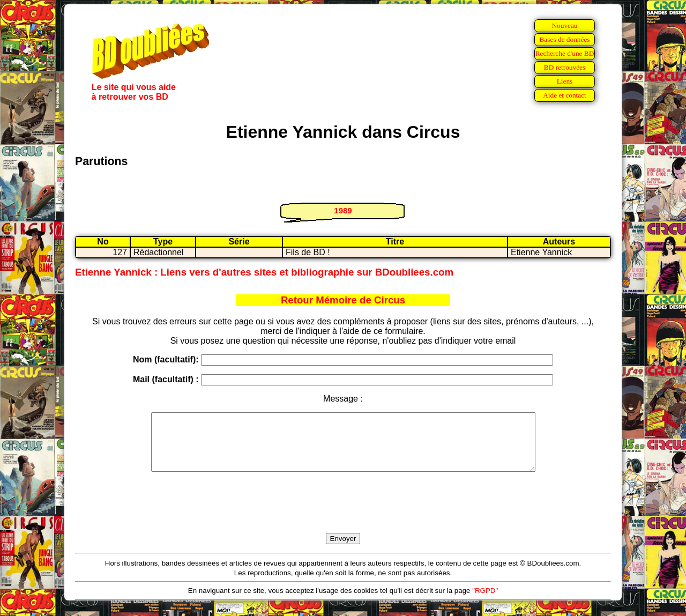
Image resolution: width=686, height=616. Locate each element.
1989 (343, 210)
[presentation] (343, 515)
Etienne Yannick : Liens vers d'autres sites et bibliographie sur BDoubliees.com (264, 272)
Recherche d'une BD (565, 53)
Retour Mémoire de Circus (343, 300)
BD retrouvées (565, 67)
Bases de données (564, 39)
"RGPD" (485, 602)
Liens (565, 81)
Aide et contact (565, 95)
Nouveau (564, 25)
